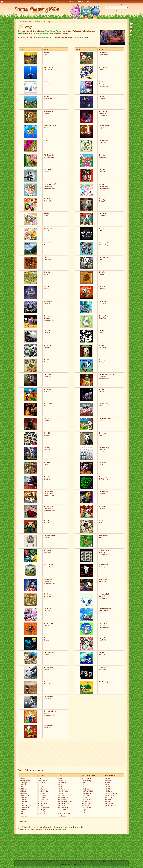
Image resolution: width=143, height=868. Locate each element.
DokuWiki (63, 864)
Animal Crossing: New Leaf (37, 22)
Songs (49, 22)
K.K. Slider (22, 33)
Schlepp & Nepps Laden (45, 33)
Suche (128, 8)
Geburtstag (58, 829)
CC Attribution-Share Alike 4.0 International (99, 862)
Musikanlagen (42, 37)
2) (55, 184)
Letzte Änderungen (123, 11)
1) (56, 125)
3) (109, 593)
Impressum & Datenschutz (75, 864)
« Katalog (23, 821)
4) (107, 623)
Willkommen (23, 22)
